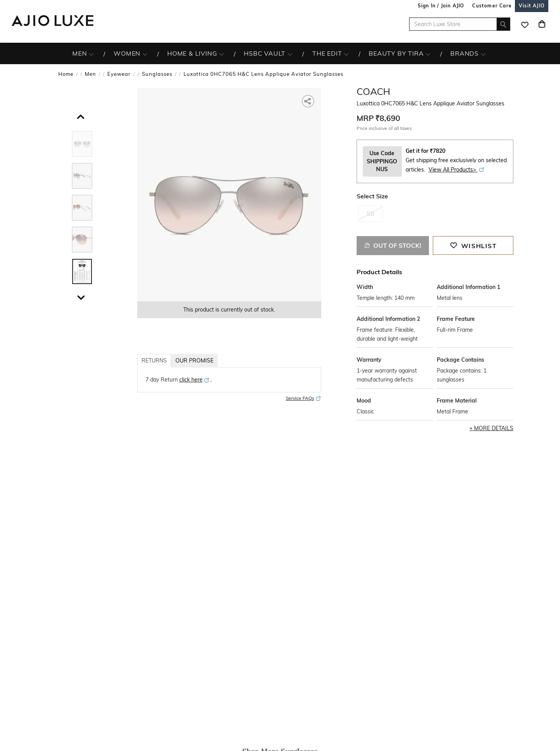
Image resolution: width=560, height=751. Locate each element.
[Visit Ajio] (532, 6)
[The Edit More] (346, 54)
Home (66, 74)
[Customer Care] (492, 6)
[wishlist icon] (525, 24)
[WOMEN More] (145, 54)
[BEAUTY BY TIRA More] (428, 54)
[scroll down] (79, 296)
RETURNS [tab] (154, 361)
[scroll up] (79, 115)
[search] (503, 24)
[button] (309, 101)
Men (90, 74)
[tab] (82, 145)
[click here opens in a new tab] (194, 380)
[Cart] (542, 24)
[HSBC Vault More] (290, 54)
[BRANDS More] (483, 54)
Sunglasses (157, 74)
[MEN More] (91, 54)
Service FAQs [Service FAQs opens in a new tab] (304, 398)
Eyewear (119, 74)
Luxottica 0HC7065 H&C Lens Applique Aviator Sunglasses (263, 74)
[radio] (371, 217)
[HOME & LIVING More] (221, 54)
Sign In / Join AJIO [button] (441, 6)
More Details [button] (494, 428)
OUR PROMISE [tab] (194, 361)
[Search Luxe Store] (460, 24)
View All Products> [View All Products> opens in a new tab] (457, 170)
